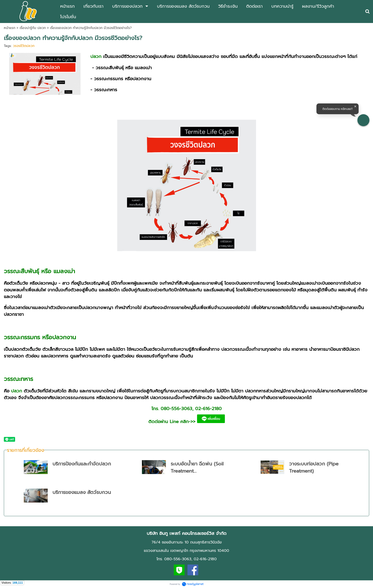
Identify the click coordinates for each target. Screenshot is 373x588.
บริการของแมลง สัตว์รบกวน (82, 492)
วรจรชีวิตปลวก (24, 46)
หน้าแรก (10, 28)
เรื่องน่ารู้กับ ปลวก (33, 28)
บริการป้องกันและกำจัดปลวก (82, 464)
